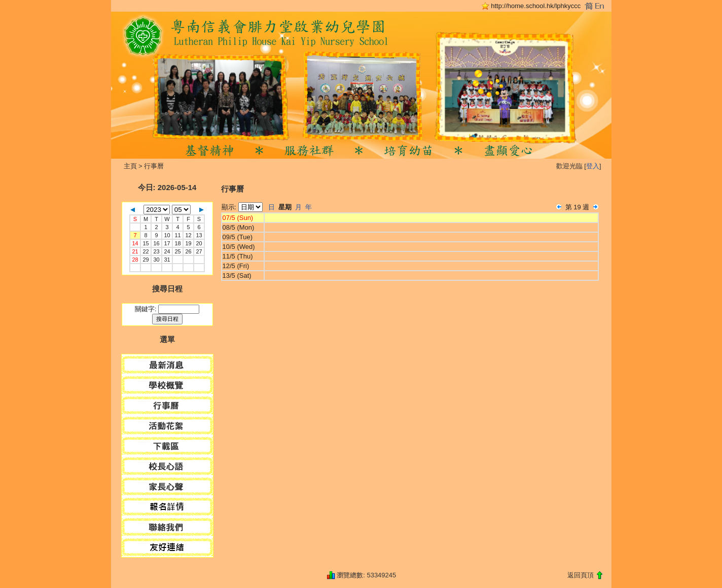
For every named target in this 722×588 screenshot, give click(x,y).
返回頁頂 (581, 575)
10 (167, 235)
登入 (593, 166)
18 (177, 243)
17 (167, 243)
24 (167, 251)
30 (156, 260)
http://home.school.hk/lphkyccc (536, 6)
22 (146, 251)
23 (156, 251)
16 (156, 243)
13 (199, 235)
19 (188, 243)
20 (199, 243)
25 (177, 251)
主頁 (130, 166)
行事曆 (154, 166)
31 (167, 260)
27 (199, 251)
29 (146, 260)
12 (188, 235)
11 (177, 235)
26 (188, 251)
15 (146, 243)
